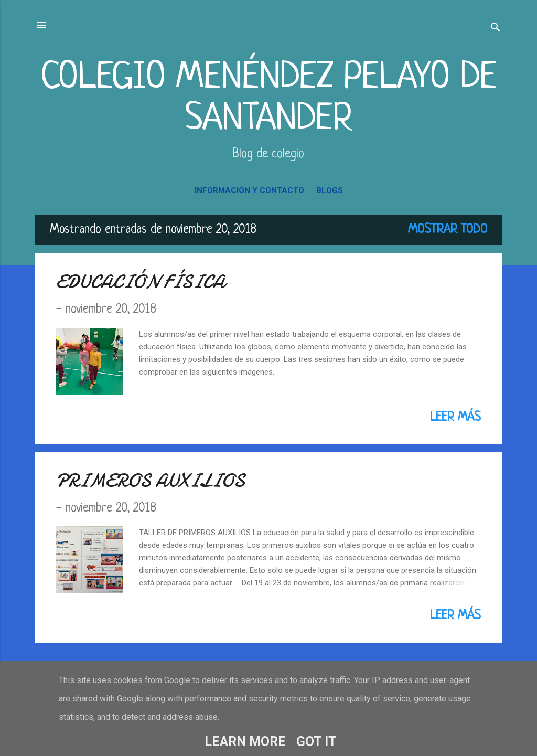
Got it (316, 742)
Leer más (455, 418)
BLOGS (330, 190)
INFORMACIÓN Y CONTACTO (249, 190)
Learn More (245, 742)
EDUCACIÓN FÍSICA (141, 282)
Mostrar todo (448, 230)
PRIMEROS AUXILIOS (151, 481)
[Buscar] (496, 29)
